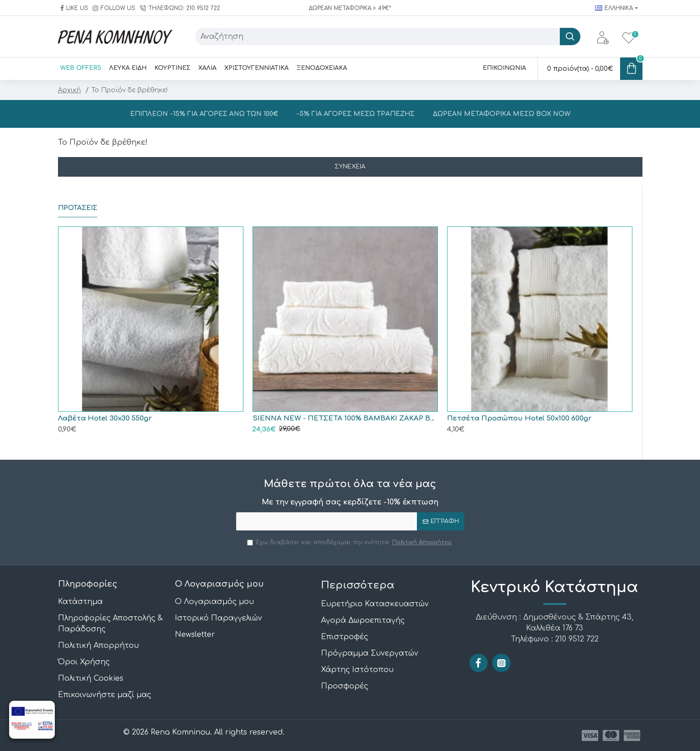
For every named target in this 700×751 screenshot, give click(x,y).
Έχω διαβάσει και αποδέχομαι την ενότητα (350, 542)
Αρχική (69, 90)
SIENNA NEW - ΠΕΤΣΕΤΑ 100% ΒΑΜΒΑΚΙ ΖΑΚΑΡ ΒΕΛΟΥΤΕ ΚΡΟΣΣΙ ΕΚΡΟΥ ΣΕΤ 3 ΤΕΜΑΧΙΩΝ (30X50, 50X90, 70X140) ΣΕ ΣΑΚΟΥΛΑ (345, 418)
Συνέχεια (350, 167)
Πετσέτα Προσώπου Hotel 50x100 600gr (519, 418)
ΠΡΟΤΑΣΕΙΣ (78, 208)
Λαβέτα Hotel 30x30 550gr (105, 418)
